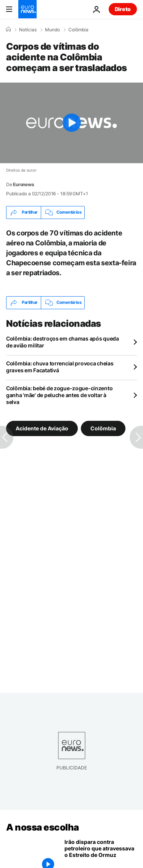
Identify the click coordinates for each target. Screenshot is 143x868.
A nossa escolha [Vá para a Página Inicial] (43, 827)
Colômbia (78, 30)
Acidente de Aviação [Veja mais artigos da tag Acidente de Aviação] (42, 428)
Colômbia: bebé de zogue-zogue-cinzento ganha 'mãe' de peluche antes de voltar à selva (59, 395)
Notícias (28, 30)
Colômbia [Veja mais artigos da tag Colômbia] (103, 428)
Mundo (52, 30)
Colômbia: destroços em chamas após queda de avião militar (63, 342)
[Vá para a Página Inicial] (27, 9)
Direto (123, 9)
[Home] (8, 29)
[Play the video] (71, 123)
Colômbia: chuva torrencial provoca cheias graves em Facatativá (60, 367)
